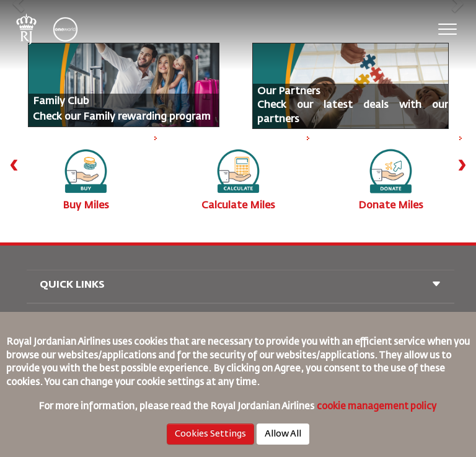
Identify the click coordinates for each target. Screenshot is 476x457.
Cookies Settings (210, 434)
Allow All (283, 434)
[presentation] (14, 164)
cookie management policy (377, 406)
